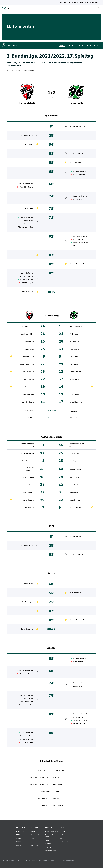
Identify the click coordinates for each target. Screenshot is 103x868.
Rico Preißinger (27, 208)
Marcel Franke (75, 342)
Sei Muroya (74, 334)
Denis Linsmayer (27, 292)
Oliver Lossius (58, 805)
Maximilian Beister (26, 187)
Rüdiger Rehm (29, 410)
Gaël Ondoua (75, 364)
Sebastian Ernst (79, 196)
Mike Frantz (74, 492)
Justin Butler (26, 273)
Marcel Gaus (25, 135)
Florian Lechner (28, 70)
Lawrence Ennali (79, 236)
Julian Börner (75, 349)
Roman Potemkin (59, 791)
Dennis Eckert (25, 279)
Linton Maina (78, 153)
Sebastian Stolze (79, 243)
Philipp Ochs (74, 477)
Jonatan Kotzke (28, 349)
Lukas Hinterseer (79, 175)
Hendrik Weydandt (80, 171)
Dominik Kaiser (75, 372)
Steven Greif (57, 778)
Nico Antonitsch (28, 461)
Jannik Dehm (74, 453)
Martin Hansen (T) (76, 326)
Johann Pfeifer (58, 798)
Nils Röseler (30, 342)
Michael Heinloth (27, 453)
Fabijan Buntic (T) (28, 326)
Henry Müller (57, 784)
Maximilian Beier (79, 126)
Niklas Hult (74, 357)
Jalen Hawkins (25, 217)
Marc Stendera (25, 224)
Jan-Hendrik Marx (26, 276)
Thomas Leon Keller (26, 227)
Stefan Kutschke (28, 394)
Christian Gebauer (27, 379)
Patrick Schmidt (25, 184)
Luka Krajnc (74, 461)
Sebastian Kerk (79, 199)
